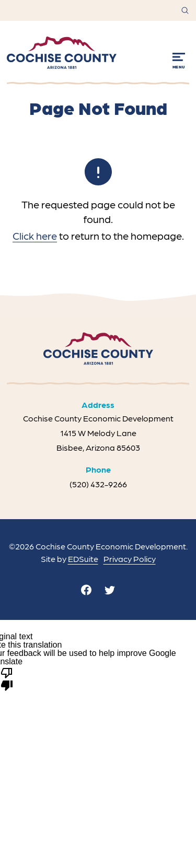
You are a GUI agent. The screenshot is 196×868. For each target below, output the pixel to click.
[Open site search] (185, 10)
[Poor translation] (7, 678)
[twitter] (110, 590)
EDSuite (83, 559)
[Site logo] (62, 53)
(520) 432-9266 (98, 484)
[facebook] (86, 590)
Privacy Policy (130, 559)
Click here (35, 236)
